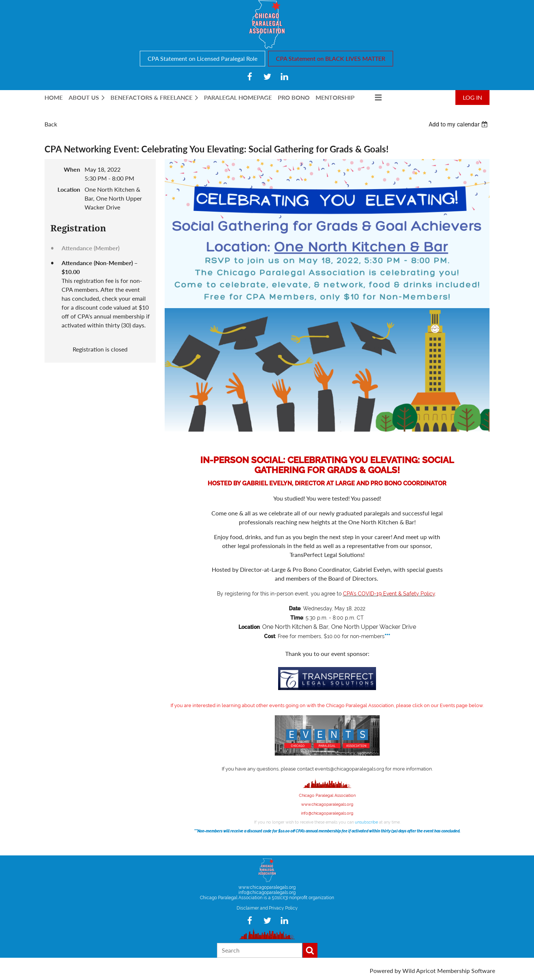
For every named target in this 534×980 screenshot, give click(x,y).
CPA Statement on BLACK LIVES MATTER (331, 58)
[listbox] (459, 124)
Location (69, 189)
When (72, 169)
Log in (472, 97)
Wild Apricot (419, 971)
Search (310, 950)
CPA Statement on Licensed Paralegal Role (202, 58)
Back (51, 124)
